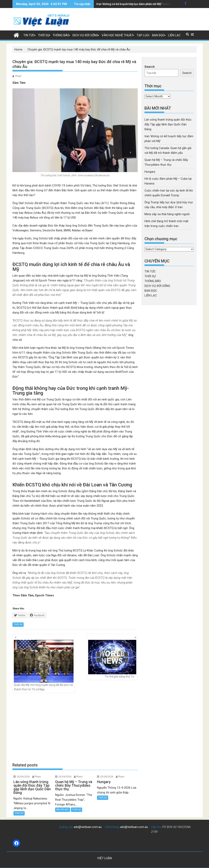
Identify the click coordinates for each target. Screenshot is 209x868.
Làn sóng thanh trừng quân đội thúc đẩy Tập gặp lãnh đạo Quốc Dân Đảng (168, 124)
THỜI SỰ (44, 35)
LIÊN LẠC (174, 35)
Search (150, 67)
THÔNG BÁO (61, 35)
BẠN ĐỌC (158, 35)
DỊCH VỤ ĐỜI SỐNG (85, 35)
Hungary (150, 172)
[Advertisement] (75, 728)
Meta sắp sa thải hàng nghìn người (167, 214)
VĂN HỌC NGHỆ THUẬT (117, 35)
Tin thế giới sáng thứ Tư (112, 659)
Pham (18, 76)
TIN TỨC (29, 35)
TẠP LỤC (143, 35)
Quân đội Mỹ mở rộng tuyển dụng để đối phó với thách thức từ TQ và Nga (44, 665)
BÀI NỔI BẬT (63, 810)
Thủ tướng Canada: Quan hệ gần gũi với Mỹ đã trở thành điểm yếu (139, 4)
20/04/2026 (23, 777)
